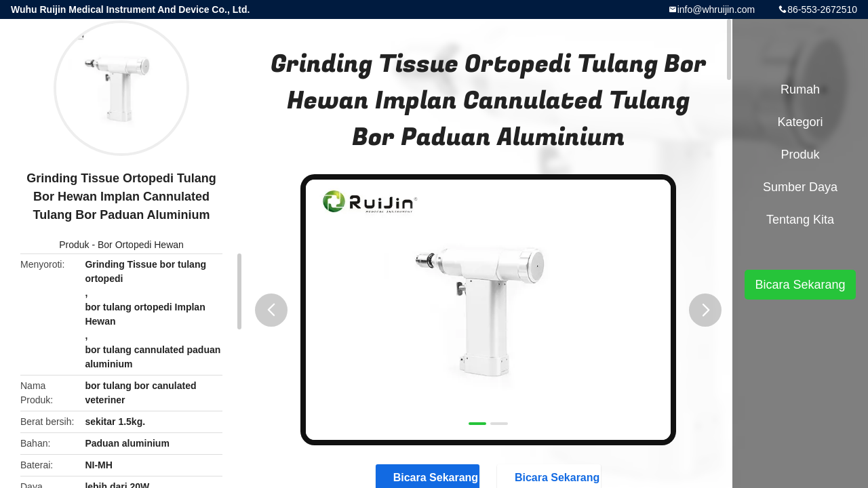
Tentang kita (800, 220)
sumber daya (800, 187)
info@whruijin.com (716, 9)
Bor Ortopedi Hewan (141, 245)
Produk (74, 245)
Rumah (800, 89)
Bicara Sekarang (800, 285)
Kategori (800, 122)
